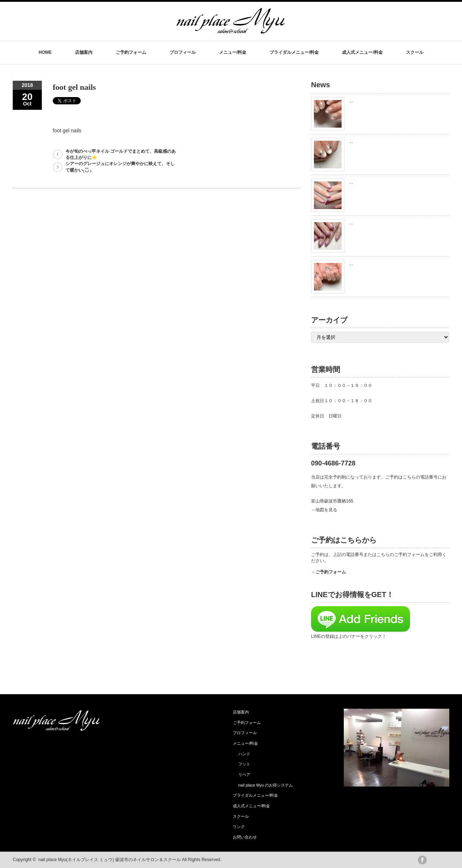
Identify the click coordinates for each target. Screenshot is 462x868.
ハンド (244, 754)
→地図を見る (324, 510)
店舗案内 (84, 52)
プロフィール (183, 52)
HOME (45, 52)
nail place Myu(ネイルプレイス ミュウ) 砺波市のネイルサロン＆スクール (109, 860)
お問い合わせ (245, 837)
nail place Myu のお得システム (266, 785)
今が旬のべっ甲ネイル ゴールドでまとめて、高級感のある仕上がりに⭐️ (121, 154)
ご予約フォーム (131, 52)
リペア (244, 775)
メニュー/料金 (233, 52)
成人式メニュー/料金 (362, 52)
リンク (239, 827)
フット (244, 764)
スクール (415, 52)
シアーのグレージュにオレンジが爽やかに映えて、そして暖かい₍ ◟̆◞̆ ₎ (120, 167)
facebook (422, 860)
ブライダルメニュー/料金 (294, 52)
